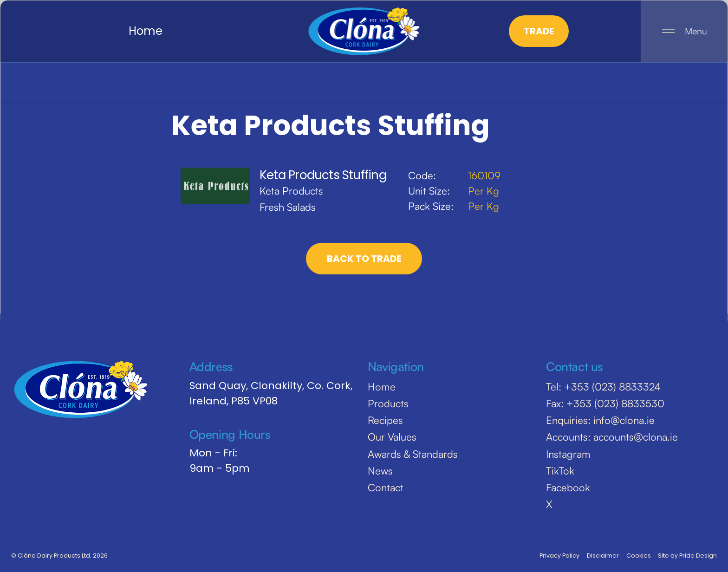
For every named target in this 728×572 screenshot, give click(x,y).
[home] (364, 31)
